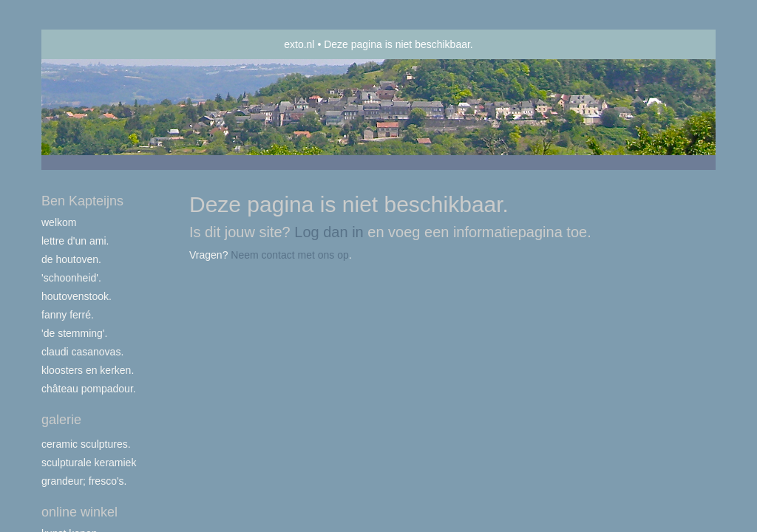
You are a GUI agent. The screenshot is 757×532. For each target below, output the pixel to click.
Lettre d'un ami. (75, 241)
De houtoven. (71, 259)
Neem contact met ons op (290, 255)
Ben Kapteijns (82, 201)
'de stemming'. (74, 333)
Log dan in (329, 232)
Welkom (59, 222)
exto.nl (299, 44)
